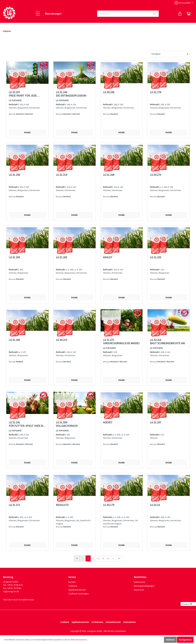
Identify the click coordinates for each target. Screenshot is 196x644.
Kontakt (72, 582)
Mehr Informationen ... (80, 640)
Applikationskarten (77, 590)
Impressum (139, 590)
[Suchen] (155, 14)
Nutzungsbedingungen (144, 586)
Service (72, 577)
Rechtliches (140, 577)
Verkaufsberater (113, 622)
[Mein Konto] (180, 14)
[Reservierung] (189, 14)
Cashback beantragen (78, 594)
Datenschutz (140, 582)
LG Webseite (97, 622)
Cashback (73, 586)
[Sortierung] (170, 54)
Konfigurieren (185, 640)
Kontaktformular (26, 600)
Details (27, 132)
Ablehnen (170, 640)
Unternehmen (130, 622)
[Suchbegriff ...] (124, 14)
